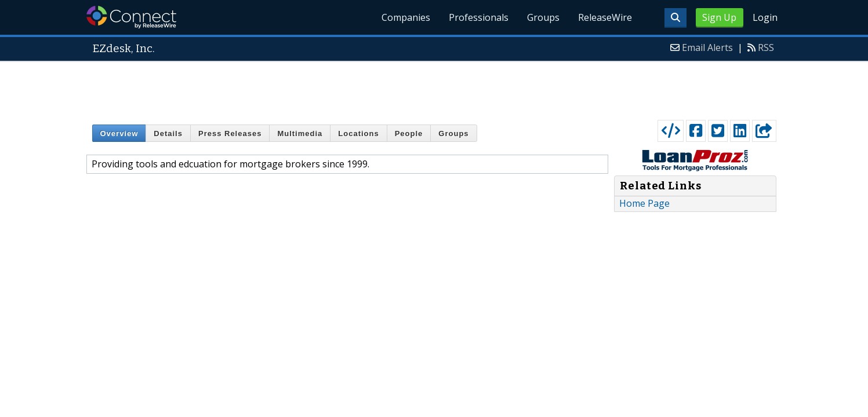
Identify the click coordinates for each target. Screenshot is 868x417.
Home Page (644, 203)
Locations (358, 133)
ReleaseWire (605, 17)
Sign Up (719, 17)
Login (765, 17)
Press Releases (230, 133)
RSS (766, 47)
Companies (406, 17)
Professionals (479, 17)
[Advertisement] (434, 88)
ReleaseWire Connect (131, 17)
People (409, 133)
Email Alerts (707, 47)
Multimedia (300, 133)
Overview (119, 133)
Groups (543, 17)
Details (168, 133)
